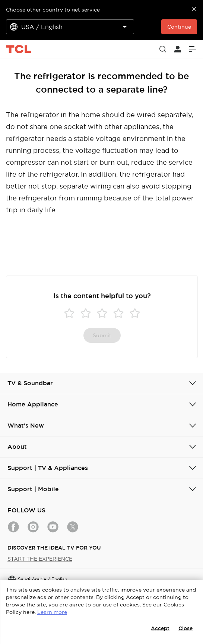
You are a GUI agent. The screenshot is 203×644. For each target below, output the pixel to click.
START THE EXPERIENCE (40, 559)
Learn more (52, 612)
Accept (160, 628)
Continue (179, 27)
